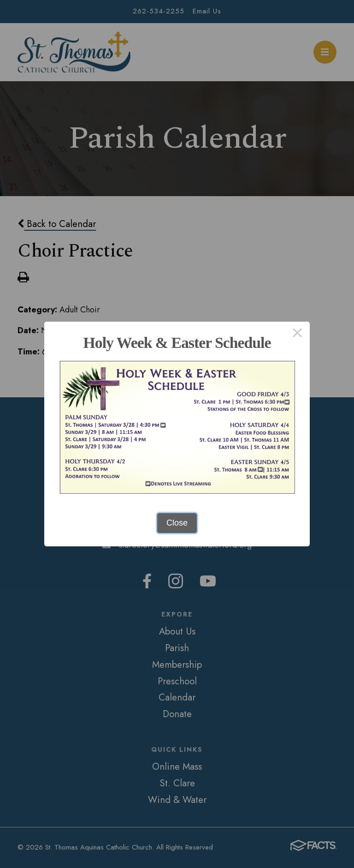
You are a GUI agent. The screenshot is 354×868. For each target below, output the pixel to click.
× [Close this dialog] (297, 334)
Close (177, 523)
